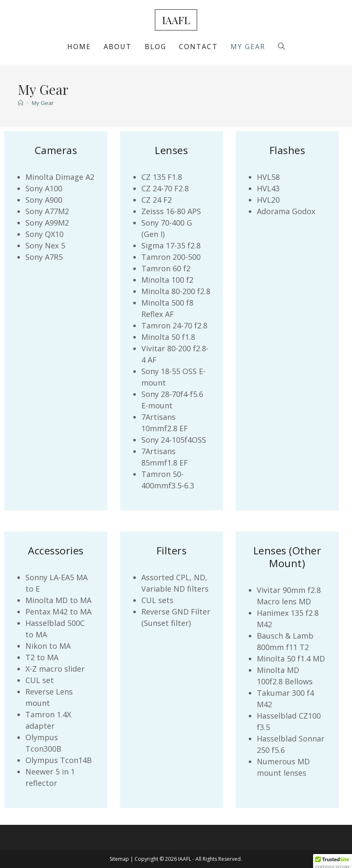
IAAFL (176, 20)
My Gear (43, 103)
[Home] (21, 103)
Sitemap (119, 859)
